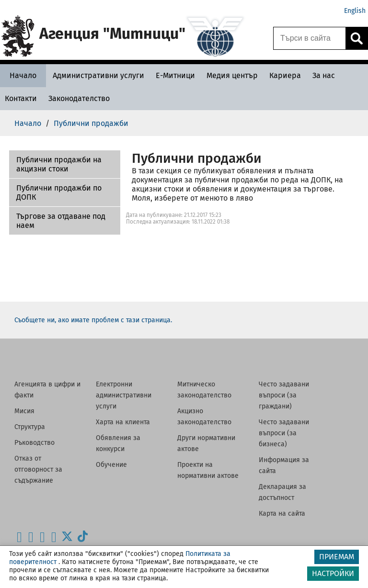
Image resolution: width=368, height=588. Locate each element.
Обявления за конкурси (118, 443)
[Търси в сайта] (310, 38)
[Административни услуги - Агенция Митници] (98, 75)
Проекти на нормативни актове (208, 470)
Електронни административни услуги (124, 395)
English (355, 11)
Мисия (24, 411)
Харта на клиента (123, 422)
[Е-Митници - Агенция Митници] (175, 75)
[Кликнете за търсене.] (356, 38)
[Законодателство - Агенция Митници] (79, 98)
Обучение (111, 465)
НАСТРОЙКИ (333, 573)
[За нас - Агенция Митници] (324, 75)
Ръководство (34, 443)
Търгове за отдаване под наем (61, 221)
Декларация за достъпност (282, 492)
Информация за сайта (284, 465)
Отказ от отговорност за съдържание (38, 469)
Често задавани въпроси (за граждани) (284, 395)
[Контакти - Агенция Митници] (21, 98)
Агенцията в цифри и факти (47, 390)
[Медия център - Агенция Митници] (232, 75)
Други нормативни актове (206, 443)
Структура (30, 427)
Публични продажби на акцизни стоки (59, 164)
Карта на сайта (282, 514)
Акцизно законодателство (204, 417)
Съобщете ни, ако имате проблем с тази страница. (93, 320)
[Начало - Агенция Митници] (23, 75)
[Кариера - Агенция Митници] (285, 75)
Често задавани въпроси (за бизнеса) (284, 433)
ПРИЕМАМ (337, 557)
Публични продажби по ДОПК (59, 192)
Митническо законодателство (204, 390)
